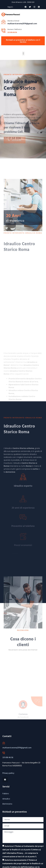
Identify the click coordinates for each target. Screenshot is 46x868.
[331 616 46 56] (4, 753)
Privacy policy (8, 773)
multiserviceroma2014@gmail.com (17, 748)
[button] (23, 54)
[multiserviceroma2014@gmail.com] (4, 743)
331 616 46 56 (12, 32)
